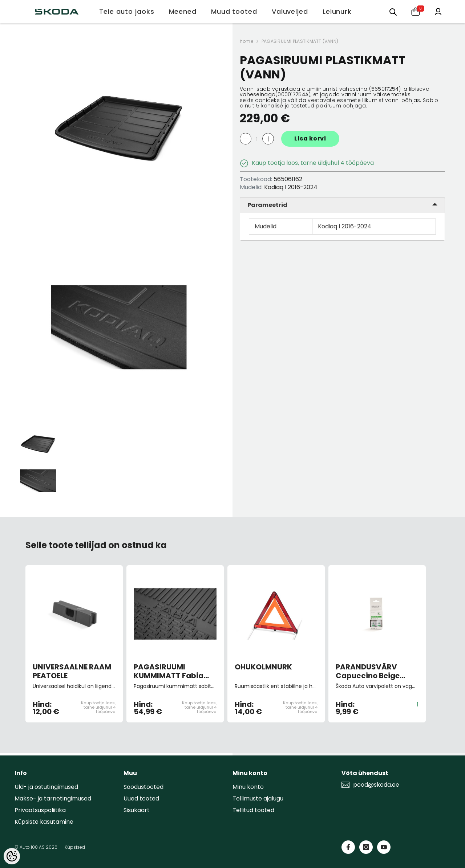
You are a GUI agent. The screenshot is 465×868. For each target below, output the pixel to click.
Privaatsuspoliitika (40, 810)
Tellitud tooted (253, 810)
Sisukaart (137, 810)
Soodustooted (143, 787)
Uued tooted (141, 798)
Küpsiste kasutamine (44, 822)
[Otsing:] (393, 11)
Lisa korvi (310, 138)
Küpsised (75, 847)
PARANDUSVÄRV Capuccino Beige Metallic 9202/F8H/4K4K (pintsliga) (368, 671)
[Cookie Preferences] (12, 856)
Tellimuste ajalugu (258, 798)
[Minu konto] (438, 11)
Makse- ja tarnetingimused (53, 798)
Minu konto (248, 787)
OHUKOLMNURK (263, 667)
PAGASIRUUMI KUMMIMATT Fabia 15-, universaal (169, 671)
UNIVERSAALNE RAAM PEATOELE (72, 671)
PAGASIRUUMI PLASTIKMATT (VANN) (300, 41)
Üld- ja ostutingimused (46, 787)
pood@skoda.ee (376, 785)
